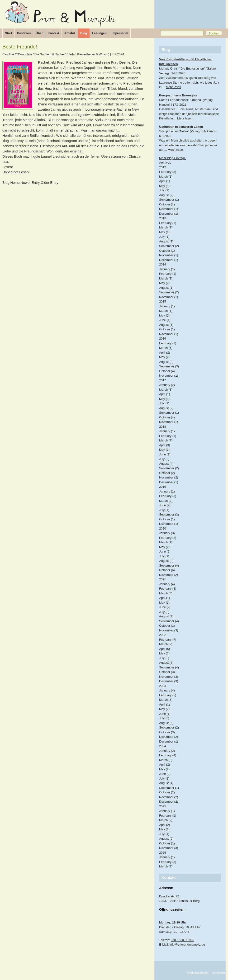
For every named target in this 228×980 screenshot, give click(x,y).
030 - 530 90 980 (182, 940)
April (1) (165, 181)
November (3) (169, 630)
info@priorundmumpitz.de (187, 944)
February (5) (168, 695)
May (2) (164, 283)
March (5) (166, 700)
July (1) (164, 190)
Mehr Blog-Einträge (172, 158)
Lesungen (99, 33)
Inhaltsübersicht (198, 973)
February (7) (168, 640)
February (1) (168, 223)
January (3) (167, 533)
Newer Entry (30, 183)
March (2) (166, 501)
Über (39, 33)
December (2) (169, 802)
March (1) (166, 177)
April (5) (165, 649)
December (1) (169, 214)
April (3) (165, 445)
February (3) (168, 172)
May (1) (164, 186)
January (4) (167, 584)
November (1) (169, 209)
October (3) (167, 672)
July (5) (164, 658)
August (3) (166, 561)
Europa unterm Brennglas (178, 95)
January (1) (167, 269)
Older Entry (49, 183)
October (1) (167, 204)
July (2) (164, 403)
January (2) (167, 385)
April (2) (165, 353)
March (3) (166, 390)
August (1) (166, 241)
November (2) (169, 477)
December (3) (169, 681)
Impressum (120, 33)
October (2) (167, 473)
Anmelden (219, 973)
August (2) (166, 195)
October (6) (167, 570)
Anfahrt (70, 33)
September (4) (169, 566)
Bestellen (24, 33)
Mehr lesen (173, 87)
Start (9, 33)
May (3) (164, 829)
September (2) (169, 246)
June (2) (165, 505)
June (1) (165, 320)
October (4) (167, 371)
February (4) (168, 755)
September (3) (169, 366)
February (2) (168, 538)
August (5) (166, 663)
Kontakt (53, 33)
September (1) (169, 200)
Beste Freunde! (20, 47)
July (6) (164, 718)
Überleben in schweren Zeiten (181, 127)
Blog (84, 33)
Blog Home (11, 183)
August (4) (166, 464)
